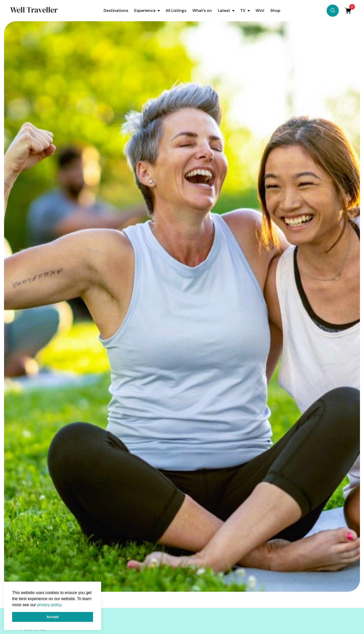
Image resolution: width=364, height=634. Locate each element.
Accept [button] (53, 617)
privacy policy (49, 605)
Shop (275, 10)
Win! (260, 10)
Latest (224, 10)
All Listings (176, 10)
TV (243, 10)
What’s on (202, 10)
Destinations (116, 10)
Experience (145, 10)
